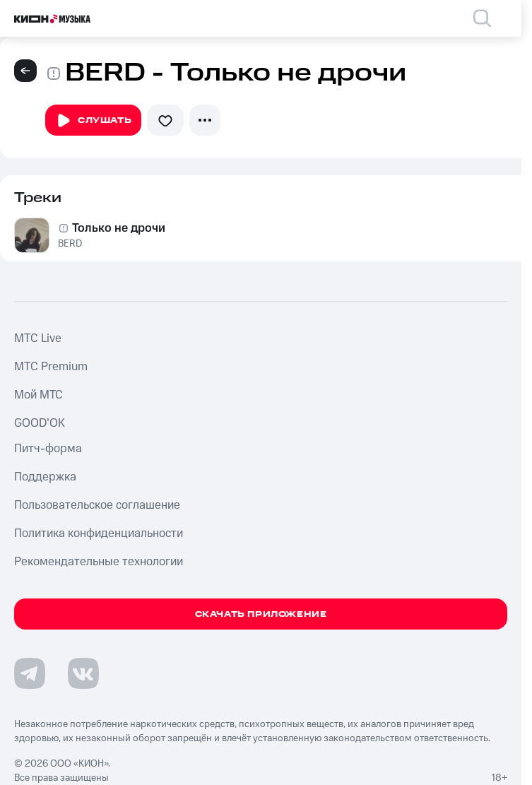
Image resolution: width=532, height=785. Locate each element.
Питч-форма (48, 449)
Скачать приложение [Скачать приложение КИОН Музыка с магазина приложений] (261, 614)
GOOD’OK (40, 423)
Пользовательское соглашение (97, 505)
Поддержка (45, 477)
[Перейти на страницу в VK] (83, 673)
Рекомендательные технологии (99, 562)
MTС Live (38, 338)
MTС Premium (51, 367)
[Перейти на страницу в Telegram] (30, 673)
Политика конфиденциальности (99, 533)
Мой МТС (39, 395)
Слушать (93, 121)
